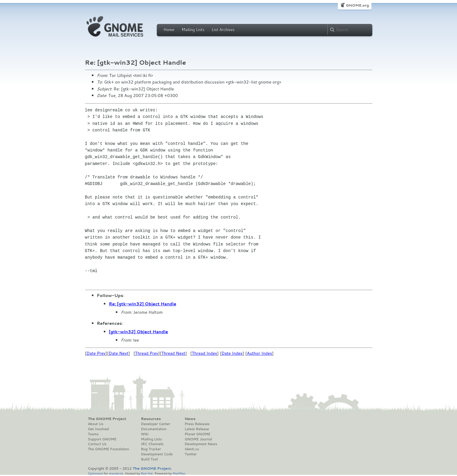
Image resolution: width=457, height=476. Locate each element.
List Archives (223, 30)
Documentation (154, 429)
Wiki (145, 434)
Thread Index (205, 353)
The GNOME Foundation (109, 449)
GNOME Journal (198, 439)
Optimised (95, 473)
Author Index (259, 353)
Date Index (232, 353)
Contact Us (97, 444)
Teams (93, 434)
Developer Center (155, 424)
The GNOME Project (107, 419)
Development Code (157, 454)
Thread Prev (147, 353)
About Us (96, 424)
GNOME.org (357, 5)
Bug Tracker (151, 449)
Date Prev (96, 353)
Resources (151, 419)
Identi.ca (192, 449)
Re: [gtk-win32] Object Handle (143, 304)
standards (116, 473)
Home (169, 30)
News (190, 419)
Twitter (191, 454)
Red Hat (147, 473)
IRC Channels (152, 444)
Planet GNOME (198, 434)
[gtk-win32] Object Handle (139, 332)
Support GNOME (102, 439)
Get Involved (98, 429)
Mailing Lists (193, 30)
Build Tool (149, 459)
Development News (201, 444)
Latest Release (197, 429)
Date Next (119, 353)
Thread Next (173, 353)
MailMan (179, 473)
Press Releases (197, 424)
